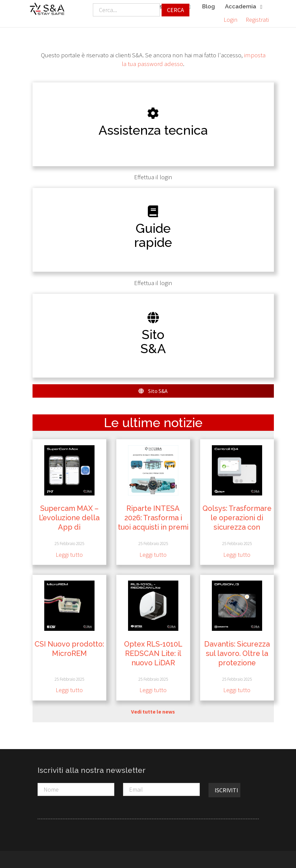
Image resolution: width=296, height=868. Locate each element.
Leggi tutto (69, 555)
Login (230, 20)
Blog (209, 6)
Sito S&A (153, 391)
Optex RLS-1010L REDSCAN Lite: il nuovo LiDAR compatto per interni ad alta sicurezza (153, 662)
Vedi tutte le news (153, 712)
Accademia (244, 7)
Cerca (175, 10)
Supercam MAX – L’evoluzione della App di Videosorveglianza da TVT (69, 527)
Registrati (257, 20)
